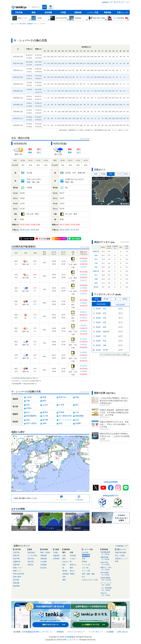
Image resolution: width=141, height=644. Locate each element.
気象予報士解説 (121, 552)
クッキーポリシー (96, 632)
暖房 (71, 568)
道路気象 (16, 583)
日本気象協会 (28, 632)
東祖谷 (96, 287)
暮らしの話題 (120, 555)
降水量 (106, 299)
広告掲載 (110, 632)
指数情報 (78, 12)
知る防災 (43, 568)
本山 (96, 259)
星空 (64, 565)
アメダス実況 (32, 555)
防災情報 (48, 12)
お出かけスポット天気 (90, 580)
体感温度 (66, 574)
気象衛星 (56, 555)
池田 (96, 283)
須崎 (96, 279)
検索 (45, 7)
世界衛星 (56, 559)
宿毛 (105, 322)
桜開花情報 (107, 558)
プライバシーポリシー (76, 632)
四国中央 (96, 271)
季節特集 (108, 12)
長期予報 (16, 565)
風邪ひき (73, 565)
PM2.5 (126, 174)
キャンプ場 (86, 571)
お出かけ (66, 562)
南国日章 (96, 251)
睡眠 (64, 580)
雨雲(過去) (31, 552)
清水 (105, 309)
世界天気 (16, 555)
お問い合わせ (122, 632)
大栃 (96, 263)
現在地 (51, 8)
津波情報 (43, 559)
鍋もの (72, 571)
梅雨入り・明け (107, 569)
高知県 (98, 309)
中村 (105, 336)
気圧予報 (16, 559)
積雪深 (125, 299)
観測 (34, 12)
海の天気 (86, 555)
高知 (96, 255)
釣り (84, 577)
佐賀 (105, 341)
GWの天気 (107, 564)
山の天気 (85, 552)
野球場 (84, 562)
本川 (96, 275)
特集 (117, 561)
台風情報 (43, 565)
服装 (64, 559)
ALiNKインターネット (43, 632)
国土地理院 (86, 491)
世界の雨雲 (17, 577)
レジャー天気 (93, 12)
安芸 (96, 267)
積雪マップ (17, 571)
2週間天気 (17, 562)
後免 (105, 327)
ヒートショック (107, 584)
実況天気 (31, 559)
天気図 (63, 12)
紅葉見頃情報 (107, 579)
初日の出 (107, 594)
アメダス (118, 174)
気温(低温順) (120, 305)
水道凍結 (73, 555)
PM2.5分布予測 (19, 574)
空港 (84, 559)
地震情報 (43, 555)
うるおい (73, 559)
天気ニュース (122, 12)
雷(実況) (30, 565)
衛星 (96, 174)
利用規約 (60, 632)
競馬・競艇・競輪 (88, 574)
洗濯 (64, 555)
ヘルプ (127, 2)
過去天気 (31, 562)
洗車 (64, 577)
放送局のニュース (121, 559)
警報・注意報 (45, 552)
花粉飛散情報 (107, 553)
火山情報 (43, 562)
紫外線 (65, 571)
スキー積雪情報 (107, 589)
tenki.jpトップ (107, 2)
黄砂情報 (16, 586)
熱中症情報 (107, 574)
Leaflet (80, 491)
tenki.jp (19, 8)
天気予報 (19, 12)
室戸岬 (105, 350)
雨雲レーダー (18, 568)
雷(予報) (16, 580)
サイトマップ (119, 2)
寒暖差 (72, 574)
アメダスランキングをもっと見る (115, 354)
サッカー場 (86, 565)
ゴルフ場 (85, 568)
